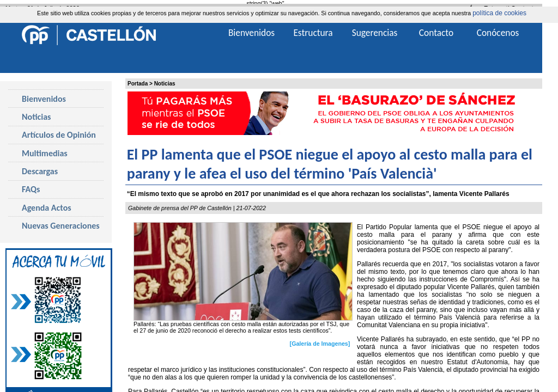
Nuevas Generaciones (61, 226)
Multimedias (45, 153)
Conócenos (498, 33)
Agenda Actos (47, 208)
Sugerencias (375, 33)
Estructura (313, 33)
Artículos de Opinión (59, 135)
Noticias (165, 84)
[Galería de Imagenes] (320, 344)
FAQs (31, 189)
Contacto (436, 33)
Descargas (40, 171)
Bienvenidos (44, 99)
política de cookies (499, 13)
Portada (138, 84)
